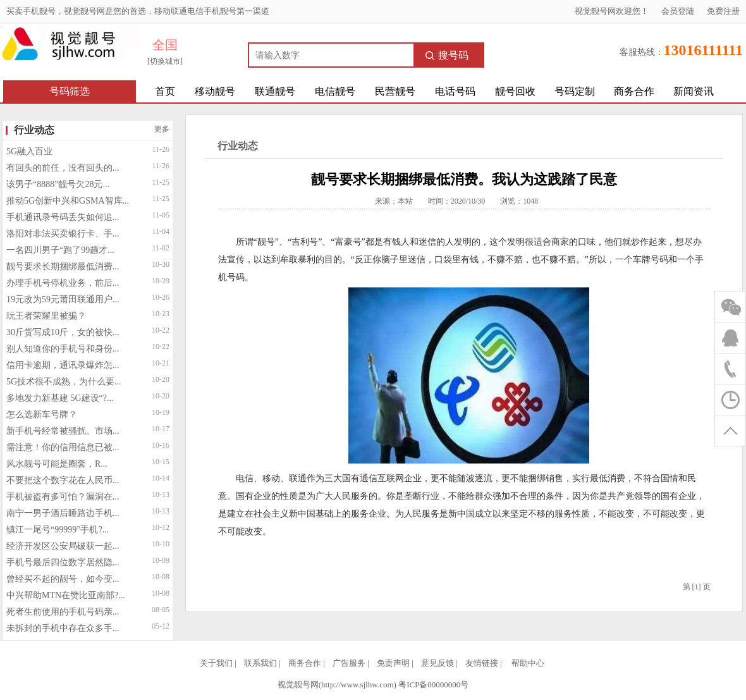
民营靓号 (395, 91)
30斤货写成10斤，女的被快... (63, 332)
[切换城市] (165, 61)
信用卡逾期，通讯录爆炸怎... (63, 365)
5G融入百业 (29, 151)
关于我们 (216, 663)
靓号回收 (515, 91)
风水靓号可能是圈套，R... (57, 464)
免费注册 (723, 11)
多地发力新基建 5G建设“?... (60, 398)
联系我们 (260, 663)
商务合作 (634, 91)
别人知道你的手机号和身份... (63, 349)
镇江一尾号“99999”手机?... (58, 530)
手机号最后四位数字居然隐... (63, 562)
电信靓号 (335, 91)
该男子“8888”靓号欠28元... (58, 184)
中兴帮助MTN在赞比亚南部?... (66, 595)
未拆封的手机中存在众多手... (63, 628)
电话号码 (455, 91)
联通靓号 (275, 91)
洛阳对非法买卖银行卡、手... (63, 234)
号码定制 (575, 91)
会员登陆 (678, 11)
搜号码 (447, 55)
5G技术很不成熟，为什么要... (64, 382)
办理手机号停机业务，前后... (63, 283)
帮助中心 (528, 663)
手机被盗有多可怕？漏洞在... (63, 497)
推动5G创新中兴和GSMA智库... (68, 201)
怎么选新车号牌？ (42, 414)
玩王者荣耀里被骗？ (46, 316)
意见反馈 (437, 663)
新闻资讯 (694, 91)
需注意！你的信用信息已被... (63, 447)
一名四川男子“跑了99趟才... (60, 250)
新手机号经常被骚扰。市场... (63, 431)
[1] (697, 587)
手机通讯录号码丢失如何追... (63, 217)
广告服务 (349, 663)
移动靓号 (215, 91)
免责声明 (393, 663)
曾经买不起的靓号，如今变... (63, 579)
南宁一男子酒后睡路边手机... (63, 513)
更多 (162, 129)
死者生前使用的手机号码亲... (63, 612)
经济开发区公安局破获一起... (63, 546)
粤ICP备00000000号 (433, 685)
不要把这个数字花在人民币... (63, 480)
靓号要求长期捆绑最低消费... (63, 267)
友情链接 (482, 663)
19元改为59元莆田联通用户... (63, 299)
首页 (165, 91)
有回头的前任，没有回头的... (63, 168)
